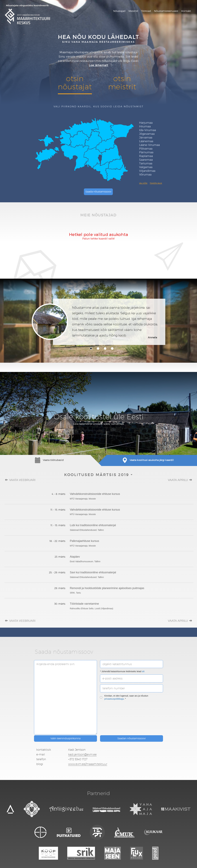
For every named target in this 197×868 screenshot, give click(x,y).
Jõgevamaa (147, 134)
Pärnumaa (146, 152)
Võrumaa (145, 174)
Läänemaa (146, 141)
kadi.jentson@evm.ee (82, 754)
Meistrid (133, 11)
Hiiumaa (145, 126)
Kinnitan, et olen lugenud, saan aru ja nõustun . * (124, 697)
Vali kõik (143, 183)
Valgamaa (146, 167)
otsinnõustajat (75, 82)
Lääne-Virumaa (149, 145)
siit (143, 671)
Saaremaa (146, 160)
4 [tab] (112, 348)
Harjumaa (146, 123)
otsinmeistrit (122, 82)
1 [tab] (91, 348)
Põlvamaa (146, 149)
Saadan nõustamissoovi (132, 738)
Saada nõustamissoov (98, 192)
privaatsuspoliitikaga (114, 699)
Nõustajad (119, 11)
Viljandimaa (147, 171)
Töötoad (146, 11)
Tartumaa (146, 163)
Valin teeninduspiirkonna (65, 738)
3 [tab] (105, 348)
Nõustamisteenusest (166, 11)
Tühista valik (156, 183)
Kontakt (186, 11)
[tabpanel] (98, 322)
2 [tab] (98, 348)
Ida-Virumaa (148, 130)
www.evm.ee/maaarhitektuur (88, 764)
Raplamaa (146, 156)
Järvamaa (146, 137)
